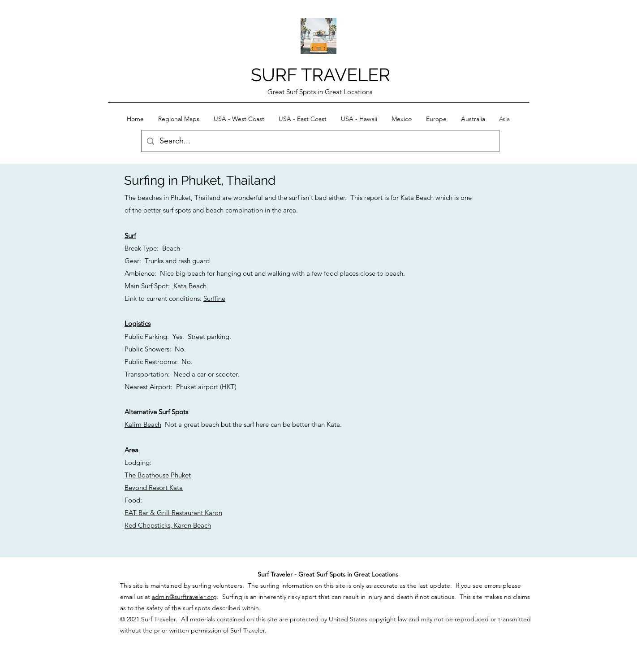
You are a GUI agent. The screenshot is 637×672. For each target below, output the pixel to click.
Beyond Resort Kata (154, 488)
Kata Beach (190, 286)
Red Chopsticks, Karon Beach (168, 525)
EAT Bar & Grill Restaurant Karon (173, 513)
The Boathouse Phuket (158, 475)
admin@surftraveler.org (184, 597)
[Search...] (320, 141)
